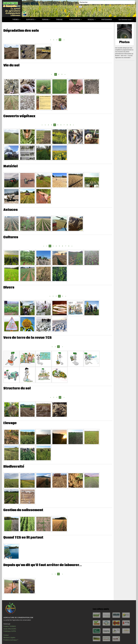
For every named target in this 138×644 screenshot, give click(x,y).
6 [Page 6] (61, 125)
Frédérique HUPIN (10, 631)
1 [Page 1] (54, 40)
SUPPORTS (30, 20)
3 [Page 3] (62, 74)
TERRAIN (45, 20)
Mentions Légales (9, 638)
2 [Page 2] (57, 40)
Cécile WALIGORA (10, 629)
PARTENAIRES (107, 20)
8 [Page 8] (67, 125)
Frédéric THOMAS (10, 626)
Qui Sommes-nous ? (125, 20)
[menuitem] (6, 20)
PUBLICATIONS (75, 20)
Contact (6, 635)
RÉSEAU (91, 20)
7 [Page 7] (64, 125)
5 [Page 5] (58, 125)
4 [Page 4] (56, 246)
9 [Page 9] (70, 125)
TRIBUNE (59, 20)
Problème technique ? (11, 640)
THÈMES (16, 20)
